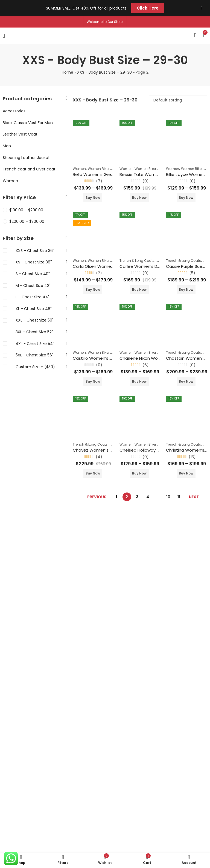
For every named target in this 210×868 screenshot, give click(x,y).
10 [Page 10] (168, 497)
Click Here (148, 8)
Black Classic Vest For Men (28, 123)
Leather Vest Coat (20, 134)
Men (7, 146)
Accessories (14, 111)
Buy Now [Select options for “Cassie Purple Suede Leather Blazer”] (186, 289)
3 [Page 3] (137, 497)
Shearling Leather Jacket (26, 158)
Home (68, 72)
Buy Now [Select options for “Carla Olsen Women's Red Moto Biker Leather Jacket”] (93, 289)
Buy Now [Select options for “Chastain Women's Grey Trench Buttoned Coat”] (186, 381)
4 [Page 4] (148, 497)
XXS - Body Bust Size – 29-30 (104, 72)
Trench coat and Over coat (29, 169)
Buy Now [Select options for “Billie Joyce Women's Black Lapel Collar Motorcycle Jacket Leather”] (186, 198)
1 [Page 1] (116, 497)
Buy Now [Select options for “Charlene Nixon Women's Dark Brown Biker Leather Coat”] (139, 381)
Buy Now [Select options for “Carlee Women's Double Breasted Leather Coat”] (139, 289)
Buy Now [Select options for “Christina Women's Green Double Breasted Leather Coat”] (186, 473)
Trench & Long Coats (137, 261)
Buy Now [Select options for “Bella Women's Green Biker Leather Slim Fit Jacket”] (93, 198)
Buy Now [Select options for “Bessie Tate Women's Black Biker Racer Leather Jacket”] (139, 198)
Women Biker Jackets (106, 169)
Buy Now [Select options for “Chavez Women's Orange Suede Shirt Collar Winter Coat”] (93, 473)
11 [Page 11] (179, 497)
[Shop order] (178, 100)
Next (194, 497)
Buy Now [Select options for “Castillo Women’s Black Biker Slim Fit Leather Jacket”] (93, 381)
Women (79, 169)
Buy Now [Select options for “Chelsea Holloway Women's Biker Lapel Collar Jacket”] (139, 473)
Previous (97, 497)
